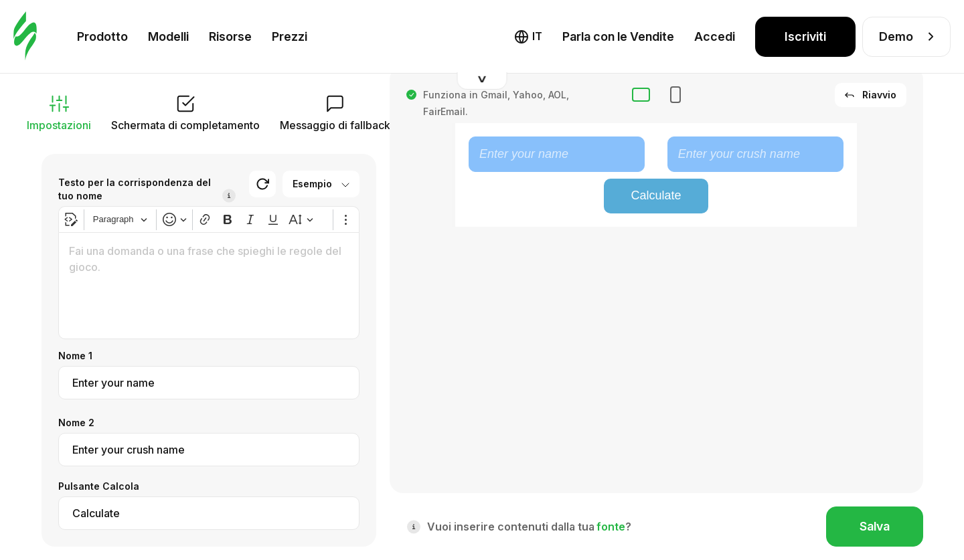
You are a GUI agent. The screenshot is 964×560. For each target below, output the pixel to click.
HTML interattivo (487, 33)
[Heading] (120, 220)
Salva (875, 526)
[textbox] (209, 286)
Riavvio (871, 95)
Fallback (573, 33)
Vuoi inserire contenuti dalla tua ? (529, 527)
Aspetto (886, 33)
